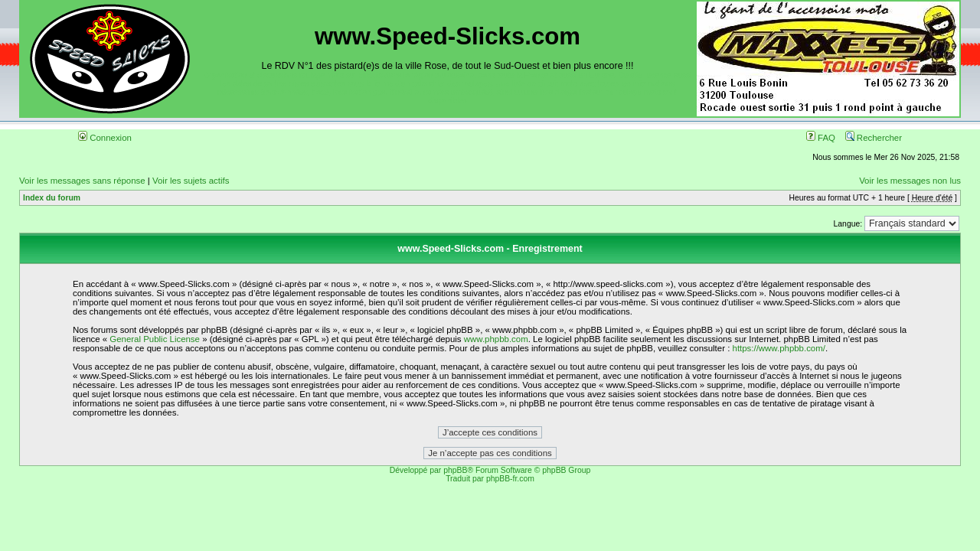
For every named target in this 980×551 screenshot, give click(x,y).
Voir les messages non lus (910, 181)
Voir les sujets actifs (191, 181)
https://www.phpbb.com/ (779, 348)
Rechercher (874, 138)
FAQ (821, 138)
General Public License (155, 339)
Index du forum (52, 198)
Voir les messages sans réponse (82, 181)
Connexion (105, 138)
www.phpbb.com (496, 339)
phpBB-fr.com (510, 479)
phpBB (455, 470)
